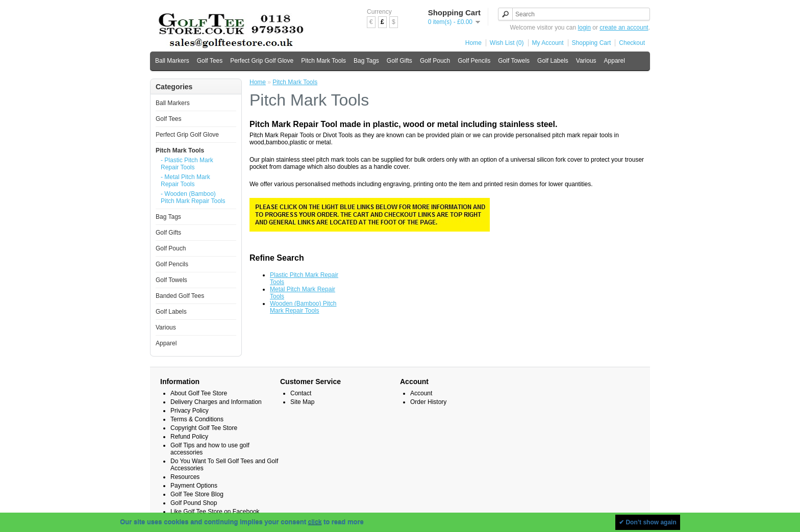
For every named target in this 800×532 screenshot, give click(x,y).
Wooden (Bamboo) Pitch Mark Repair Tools (303, 307)
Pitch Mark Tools (323, 61)
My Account (548, 43)
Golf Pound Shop (194, 503)
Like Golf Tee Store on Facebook (215, 512)
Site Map (302, 402)
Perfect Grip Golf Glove (262, 61)
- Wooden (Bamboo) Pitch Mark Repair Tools (193, 197)
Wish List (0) (507, 43)
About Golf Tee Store (199, 393)
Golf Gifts (399, 61)
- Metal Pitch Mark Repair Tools (185, 181)
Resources (185, 477)
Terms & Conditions (197, 419)
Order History (428, 402)
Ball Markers (172, 61)
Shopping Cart (592, 43)
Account (421, 393)
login (584, 28)
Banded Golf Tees (180, 296)
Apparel (615, 61)
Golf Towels (514, 61)
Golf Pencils (474, 61)
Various (586, 61)
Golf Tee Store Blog (197, 494)
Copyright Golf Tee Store (204, 428)
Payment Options (194, 486)
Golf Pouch (435, 61)
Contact (301, 393)
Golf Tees (210, 61)
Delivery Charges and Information (216, 402)
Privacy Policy (190, 411)
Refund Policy (189, 437)
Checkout (632, 43)
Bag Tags (366, 61)
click (315, 522)
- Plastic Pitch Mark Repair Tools (187, 164)
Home (473, 43)
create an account (624, 28)
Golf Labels (553, 61)
